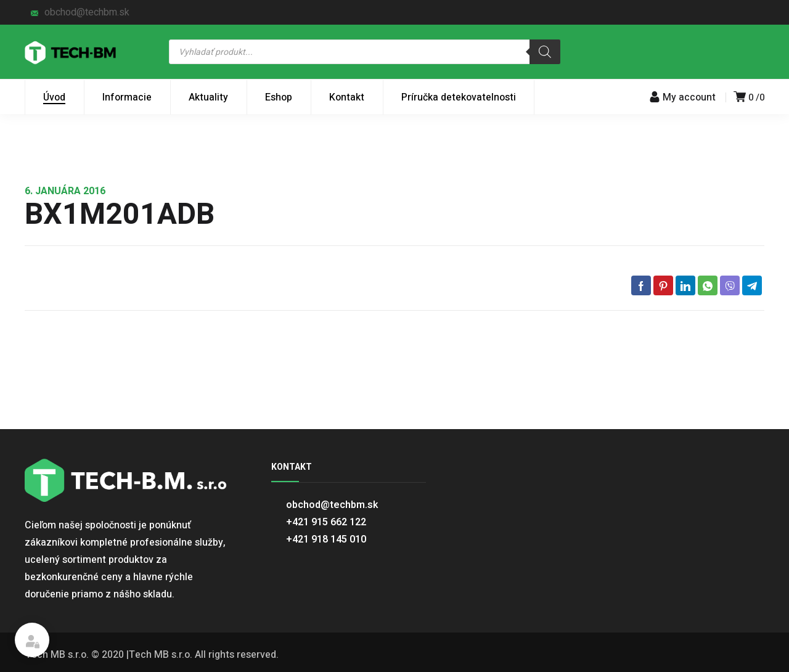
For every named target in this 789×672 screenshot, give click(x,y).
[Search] (545, 52)
